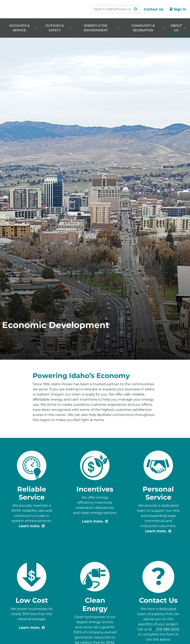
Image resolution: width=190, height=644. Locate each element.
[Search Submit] (136, 9)
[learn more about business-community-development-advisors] (158, 531)
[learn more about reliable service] (32, 526)
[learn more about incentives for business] (95, 521)
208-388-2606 (167, 629)
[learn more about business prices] (32, 627)
